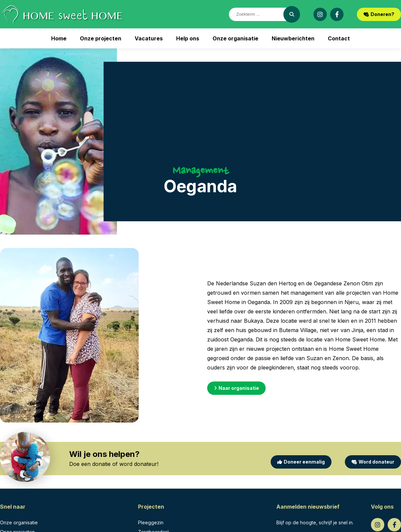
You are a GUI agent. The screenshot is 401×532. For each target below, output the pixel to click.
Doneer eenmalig (301, 462)
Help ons (188, 38)
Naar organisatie (236, 388)
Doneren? (379, 14)
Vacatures (149, 38)
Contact (339, 38)
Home (59, 38)
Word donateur (373, 462)
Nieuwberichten (293, 38)
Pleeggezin (151, 522)
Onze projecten (101, 38)
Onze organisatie (235, 38)
